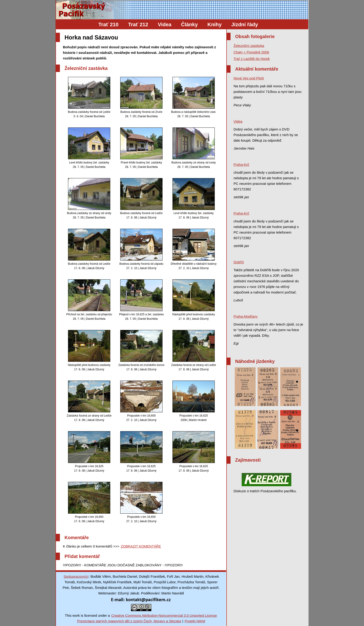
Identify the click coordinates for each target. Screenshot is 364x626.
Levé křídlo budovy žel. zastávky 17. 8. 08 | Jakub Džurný (194, 199)
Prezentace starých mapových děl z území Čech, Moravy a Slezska (129, 621)
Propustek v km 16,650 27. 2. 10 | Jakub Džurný (141, 502)
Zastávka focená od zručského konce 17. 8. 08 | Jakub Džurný (141, 350)
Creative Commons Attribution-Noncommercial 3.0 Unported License (164, 615)
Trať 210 (108, 24)
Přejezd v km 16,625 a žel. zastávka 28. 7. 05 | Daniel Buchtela (141, 300)
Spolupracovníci (76, 576)
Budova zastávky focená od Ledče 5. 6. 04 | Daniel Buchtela (89, 97)
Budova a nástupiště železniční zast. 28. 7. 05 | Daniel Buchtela (194, 97)
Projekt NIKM (195, 621)
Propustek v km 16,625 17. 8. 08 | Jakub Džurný (89, 452)
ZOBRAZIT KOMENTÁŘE (141, 546)
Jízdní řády (245, 24)
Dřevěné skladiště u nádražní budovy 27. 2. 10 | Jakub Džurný (193, 249)
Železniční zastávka (249, 46)
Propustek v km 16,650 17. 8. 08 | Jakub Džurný (89, 502)
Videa (165, 24)
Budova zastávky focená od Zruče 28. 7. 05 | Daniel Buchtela (141, 97)
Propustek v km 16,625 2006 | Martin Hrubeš (194, 401)
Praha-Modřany (245, 316)
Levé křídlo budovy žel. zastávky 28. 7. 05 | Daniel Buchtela (89, 148)
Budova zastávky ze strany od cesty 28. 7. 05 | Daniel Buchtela (194, 148)
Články (189, 24)
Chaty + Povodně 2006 (251, 52)
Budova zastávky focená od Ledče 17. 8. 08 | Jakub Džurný (141, 199)
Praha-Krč (241, 165)
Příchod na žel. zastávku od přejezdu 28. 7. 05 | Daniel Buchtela (89, 300)
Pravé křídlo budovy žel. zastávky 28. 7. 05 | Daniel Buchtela (141, 148)
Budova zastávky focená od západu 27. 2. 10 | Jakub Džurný (141, 249)
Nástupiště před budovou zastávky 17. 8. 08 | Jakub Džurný (193, 300)
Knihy (215, 24)
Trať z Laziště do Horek (252, 59)
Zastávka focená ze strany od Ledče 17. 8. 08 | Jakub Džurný (194, 350)
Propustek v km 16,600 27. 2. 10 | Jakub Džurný (141, 401)
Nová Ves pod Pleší (249, 78)
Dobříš (239, 262)
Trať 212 (138, 24)
